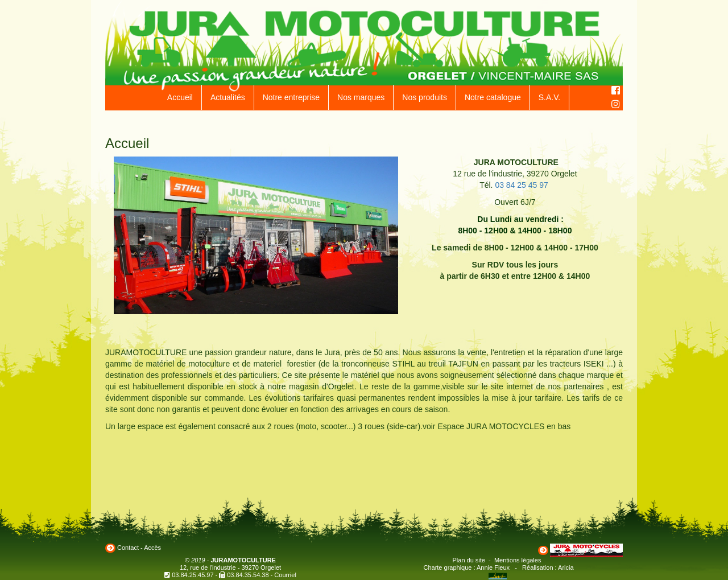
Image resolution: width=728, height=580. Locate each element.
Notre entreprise (291, 97)
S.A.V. (549, 97)
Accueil (180, 97)
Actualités (228, 97)
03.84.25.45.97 (193, 575)
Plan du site (469, 560)
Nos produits (425, 97)
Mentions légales (518, 560)
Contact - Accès (139, 548)
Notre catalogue (493, 97)
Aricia (566, 567)
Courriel (285, 575)
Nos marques (361, 97)
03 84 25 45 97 (521, 185)
